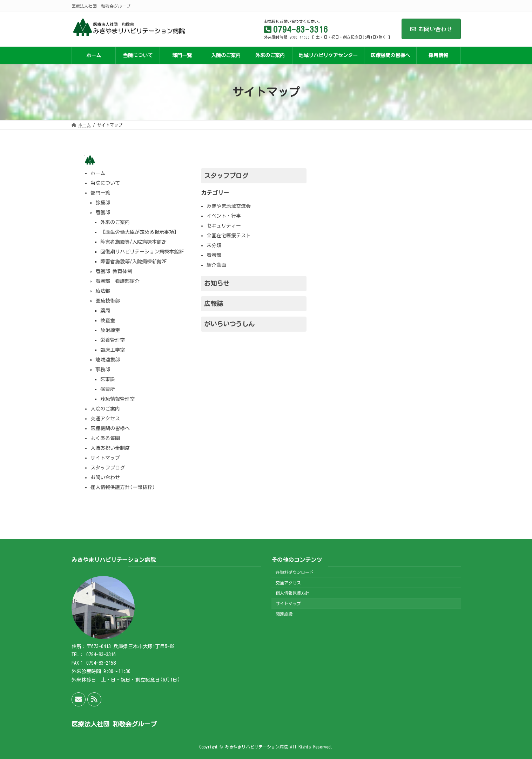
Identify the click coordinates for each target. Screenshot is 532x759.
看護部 (103, 212)
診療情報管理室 (117, 399)
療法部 (103, 291)
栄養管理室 (113, 340)
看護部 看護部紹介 (117, 281)
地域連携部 (108, 360)
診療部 (103, 203)
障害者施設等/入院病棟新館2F (133, 262)
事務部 (103, 370)
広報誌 (214, 304)
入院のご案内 (105, 409)
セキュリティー (224, 226)
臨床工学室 (113, 350)
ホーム (98, 173)
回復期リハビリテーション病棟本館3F (142, 252)
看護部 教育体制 (114, 271)
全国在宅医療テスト (229, 236)
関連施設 (284, 614)
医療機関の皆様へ (110, 428)
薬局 (105, 311)
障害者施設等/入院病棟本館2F (133, 242)
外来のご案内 (115, 222)
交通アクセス (105, 419)
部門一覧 (100, 193)
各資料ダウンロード (295, 572)
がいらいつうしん (229, 324)
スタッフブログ (108, 468)
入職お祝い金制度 (110, 448)
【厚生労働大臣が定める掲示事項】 (140, 232)
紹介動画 (216, 265)
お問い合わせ (431, 29)
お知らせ (217, 283)
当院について (105, 183)
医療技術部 (108, 301)
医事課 (108, 379)
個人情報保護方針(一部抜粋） (124, 487)
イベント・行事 (224, 216)
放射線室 (110, 330)
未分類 (214, 245)
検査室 (108, 320)
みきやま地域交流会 (229, 206)
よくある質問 (105, 438)
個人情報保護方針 (292, 593)
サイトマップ (105, 458)
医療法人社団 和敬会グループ (114, 724)
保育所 (108, 389)
